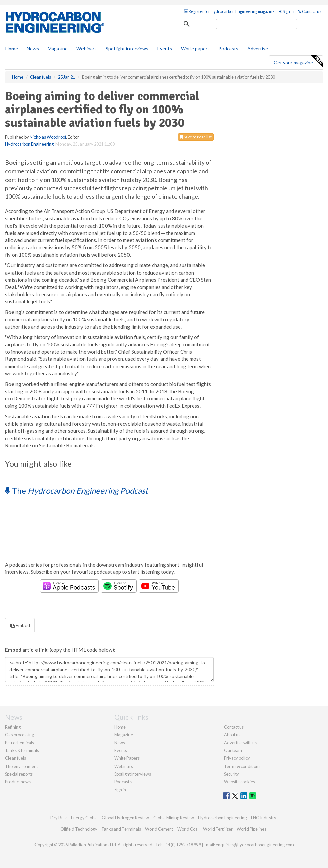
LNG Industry (264, 818)
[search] (257, 24)
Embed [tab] (20, 625)
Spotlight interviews (127, 49)
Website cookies (239, 782)
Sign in (286, 11)
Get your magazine (298, 62)
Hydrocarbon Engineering (29, 144)
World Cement (159, 829)
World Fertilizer (218, 829)
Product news (18, 782)
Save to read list (196, 137)
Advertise (258, 49)
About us (232, 735)
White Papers (127, 758)
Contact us (310, 11)
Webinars (87, 49)
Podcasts (228, 49)
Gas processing (20, 735)
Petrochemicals (20, 743)
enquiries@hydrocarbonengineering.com (255, 845)
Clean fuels (16, 758)
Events (165, 49)
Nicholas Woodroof (48, 137)
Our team (233, 750)
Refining (13, 727)
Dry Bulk (59, 818)
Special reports (19, 774)
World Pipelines (252, 829)
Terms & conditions (242, 766)
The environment (21, 766)
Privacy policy (237, 758)
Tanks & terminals (22, 750)
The (77, 490)
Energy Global (84, 818)
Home (12, 49)
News (120, 743)
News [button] (33, 49)
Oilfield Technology (79, 829)
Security (231, 774)
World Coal (188, 829)
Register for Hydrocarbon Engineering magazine (229, 11)
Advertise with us (240, 743)
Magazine (58, 49)
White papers (195, 49)
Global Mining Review (174, 818)
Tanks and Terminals (121, 829)
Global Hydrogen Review (125, 818)
